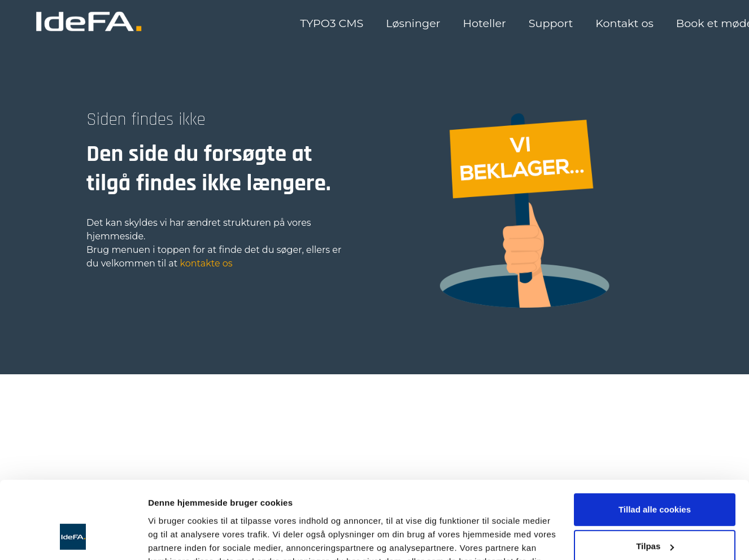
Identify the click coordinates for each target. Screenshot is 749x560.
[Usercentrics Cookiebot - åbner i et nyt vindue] (73, 509)
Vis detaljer (171, 509)
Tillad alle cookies (655, 412)
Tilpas (655, 450)
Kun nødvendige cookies (655, 486)
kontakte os (206, 263)
